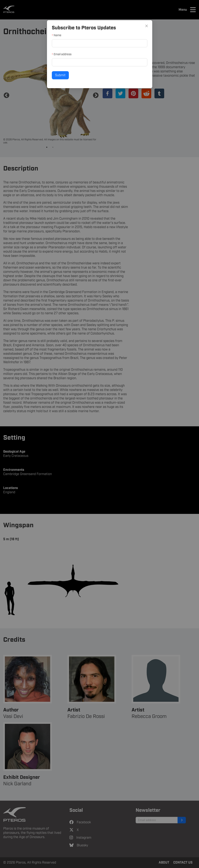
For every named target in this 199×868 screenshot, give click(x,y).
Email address (70, 55)
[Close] (137, 32)
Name (66, 40)
